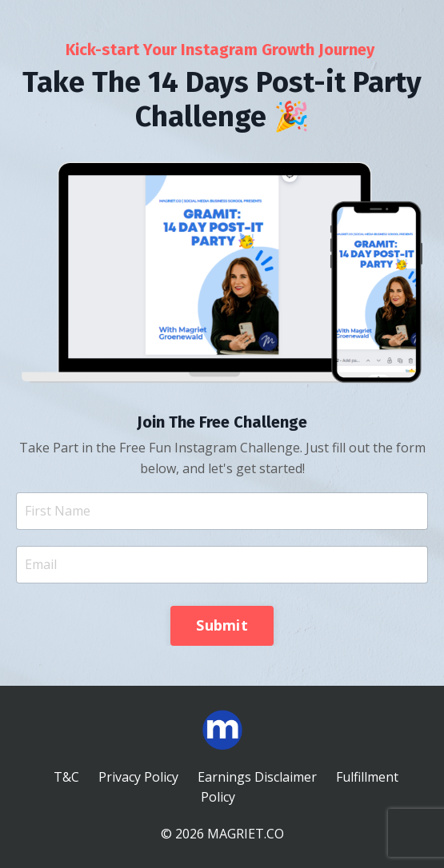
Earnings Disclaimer (257, 777)
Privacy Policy (138, 777)
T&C (66, 777)
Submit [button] (222, 625)
